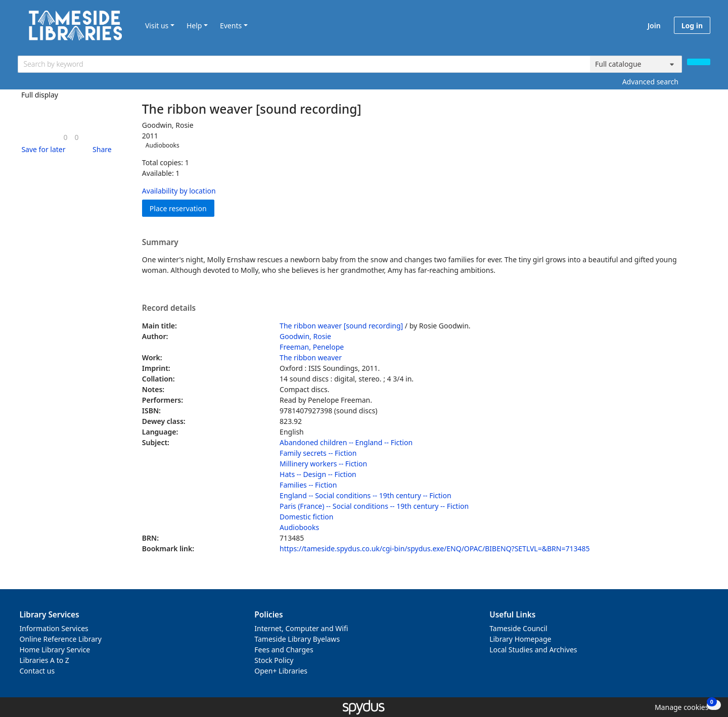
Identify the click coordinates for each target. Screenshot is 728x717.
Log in (692, 26)
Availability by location (179, 191)
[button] (41, 149)
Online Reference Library (61, 639)
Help (194, 26)
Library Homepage (520, 639)
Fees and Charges (284, 650)
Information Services (54, 628)
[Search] (699, 62)
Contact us (37, 671)
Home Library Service (55, 650)
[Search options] (636, 64)
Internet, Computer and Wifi (301, 628)
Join (654, 26)
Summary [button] (160, 243)
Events (231, 26)
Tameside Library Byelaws (297, 639)
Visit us (157, 26)
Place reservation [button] (182, 208)
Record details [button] (169, 308)
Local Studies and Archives (533, 650)
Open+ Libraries (281, 671)
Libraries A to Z (44, 660)
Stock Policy (274, 660)
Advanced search (650, 82)
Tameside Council (518, 628)
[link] (65, 137)
